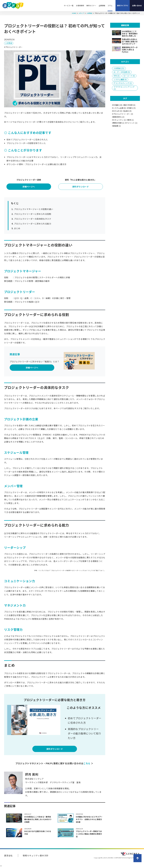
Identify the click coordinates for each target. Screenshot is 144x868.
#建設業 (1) (116, 126)
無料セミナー (91, 6)
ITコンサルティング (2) (123, 83)
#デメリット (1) (131, 123)
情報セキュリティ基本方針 (36, 855)
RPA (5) (117, 76)
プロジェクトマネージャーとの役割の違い (34, 209)
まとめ (17, 228)
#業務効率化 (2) (118, 117)
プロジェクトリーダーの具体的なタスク (33, 219)
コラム (110, 6)
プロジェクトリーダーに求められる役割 (33, 214)
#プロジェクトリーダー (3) (122, 114)
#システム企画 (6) (119, 108)
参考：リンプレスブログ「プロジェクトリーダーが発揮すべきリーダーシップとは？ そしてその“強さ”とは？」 (70, 570)
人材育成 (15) (119, 68)
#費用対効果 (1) (118, 123)
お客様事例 (80, 6)
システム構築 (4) (120, 79)
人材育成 (9, 43)
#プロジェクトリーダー (13, 47)
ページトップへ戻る (137, 858)
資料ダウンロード (80, 187)
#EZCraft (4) (117, 111)
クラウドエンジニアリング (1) (124, 88)
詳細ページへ (29, 187)
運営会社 (8, 855)
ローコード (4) (129, 76)
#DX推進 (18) (117, 105)
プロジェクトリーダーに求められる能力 (33, 224)
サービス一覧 (69, 6)
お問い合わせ (137, 6)
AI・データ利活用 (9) (122, 72)
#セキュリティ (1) (119, 120)
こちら (87, 763)
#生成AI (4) (127, 111)
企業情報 (102, 6)
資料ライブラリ (123, 6)
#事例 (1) (130, 120)
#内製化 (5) (131, 108)
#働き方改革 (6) (129, 105)
